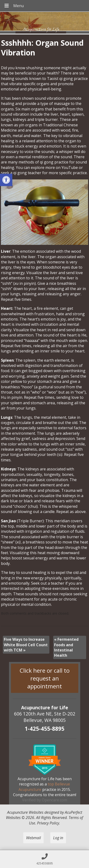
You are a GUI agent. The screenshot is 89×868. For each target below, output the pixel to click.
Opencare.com (54, 800)
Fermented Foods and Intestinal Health (66, 647)
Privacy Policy (48, 823)
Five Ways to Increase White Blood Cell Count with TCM (26, 645)
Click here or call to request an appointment (45, 678)
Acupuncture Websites (25, 812)
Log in (58, 838)
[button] (6, 180)
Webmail (33, 838)
